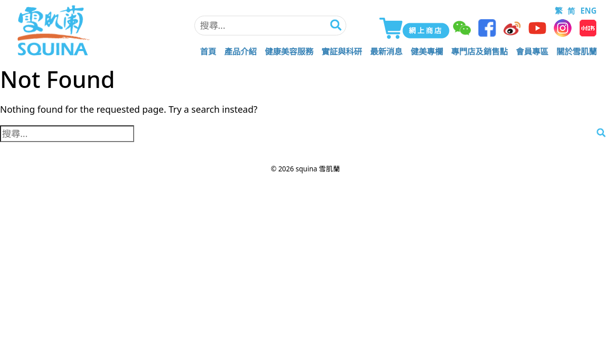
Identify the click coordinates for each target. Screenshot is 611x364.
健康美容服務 (289, 52)
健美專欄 (427, 52)
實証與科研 (342, 52)
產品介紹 (240, 52)
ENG (588, 11)
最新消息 (386, 52)
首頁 (208, 52)
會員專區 (532, 52)
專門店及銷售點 (479, 52)
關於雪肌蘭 (577, 52)
